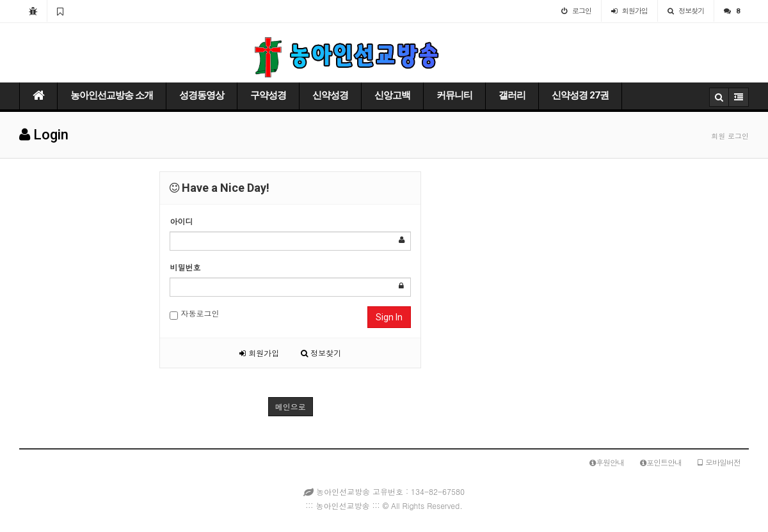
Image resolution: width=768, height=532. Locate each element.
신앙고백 (392, 95)
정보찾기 (321, 353)
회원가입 (259, 353)
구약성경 (268, 95)
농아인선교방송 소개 (112, 95)
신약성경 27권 (580, 95)
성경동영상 (202, 95)
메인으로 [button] (291, 406)
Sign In (389, 317)
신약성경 (330, 95)
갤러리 (512, 95)
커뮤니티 (454, 95)
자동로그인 (194, 314)
